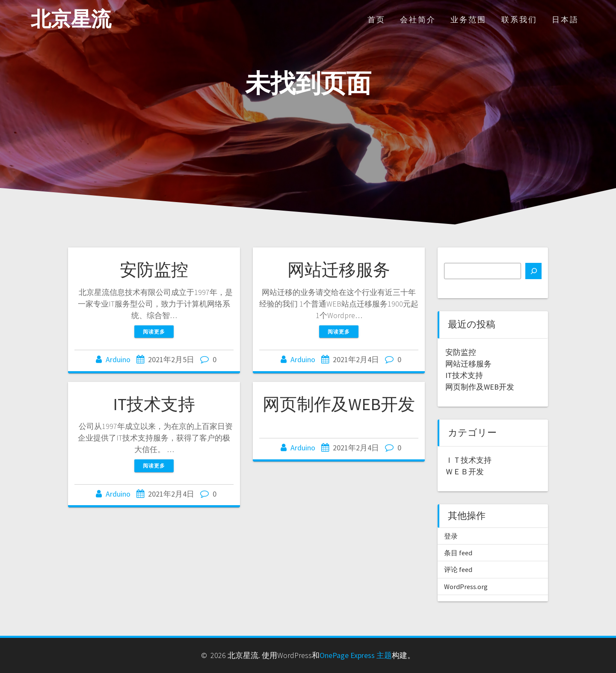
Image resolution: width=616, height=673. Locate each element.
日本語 (565, 19)
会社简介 (418, 19)
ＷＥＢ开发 (465, 472)
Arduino (118, 359)
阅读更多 (154, 332)
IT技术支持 (154, 404)
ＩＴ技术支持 (468, 460)
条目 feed (458, 553)
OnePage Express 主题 (356, 655)
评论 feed (458, 569)
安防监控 (154, 270)
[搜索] (533, 271)
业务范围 (468, 19)
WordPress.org (466, 587)
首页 (376, 19)
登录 (451, 536)
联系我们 (519, 19)
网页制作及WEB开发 (339, 404)
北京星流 (71, 19)
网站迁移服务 (339, 270)
